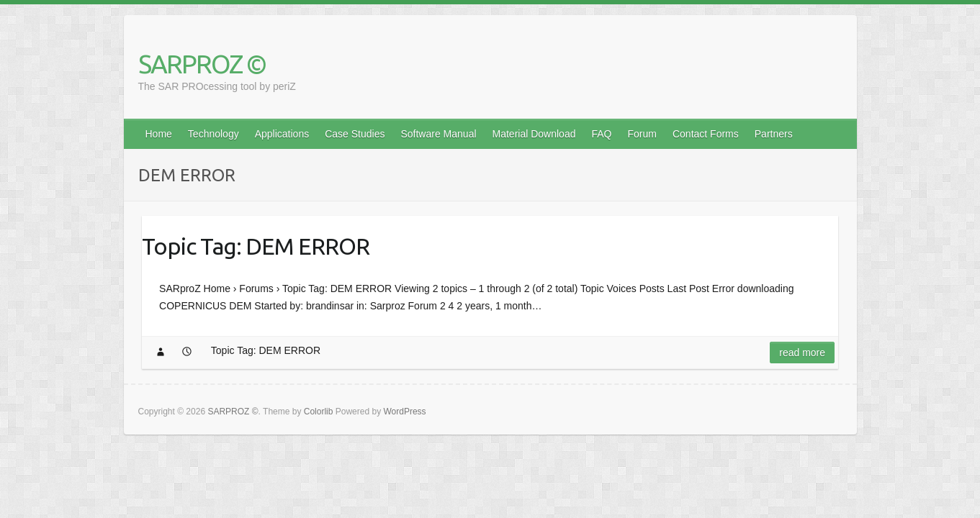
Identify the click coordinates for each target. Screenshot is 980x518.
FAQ (601, 134)
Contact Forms (706, 134)
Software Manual (438, 134)
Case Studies (355, 134)
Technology (213, 134)
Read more (802, 353)
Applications (282, 134)
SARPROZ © (202, 64)
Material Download (534, 134)
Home (159, 134)
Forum (642, 134)
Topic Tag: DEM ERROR (256, 246)
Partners (774, 134)
